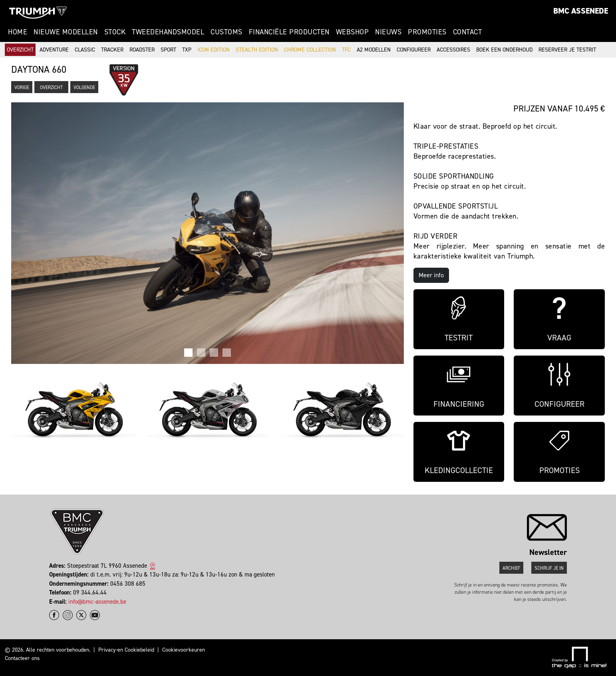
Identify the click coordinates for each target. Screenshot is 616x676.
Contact (468, 32)
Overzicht (20, 50)
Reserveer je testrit (567, 50)
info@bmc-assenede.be (97, 602)
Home (18, 32)
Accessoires (453, 50)
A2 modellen (374, 50)
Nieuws (388, 32)
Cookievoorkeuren (184, 650)
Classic (85, 50)
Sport (168, 50)
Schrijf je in (549, 568)
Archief (511, 568)
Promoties (427, 32)
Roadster (142, 50)
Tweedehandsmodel (168, 32)
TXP (187, 50)
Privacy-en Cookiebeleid (126, 650)
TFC (346, 50)
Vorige (22, 87)
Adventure (54, 50)
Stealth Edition (257, 50)
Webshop (353, 32)
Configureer (414, 50)
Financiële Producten (289, 32)
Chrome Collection (310, 50)
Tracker (112, 50)
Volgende (84, 87)
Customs (227, 32)
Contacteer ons (22, 658)
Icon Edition (214, 50)
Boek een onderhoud (504, 50)
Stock (115, 32)
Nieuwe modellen (66, 32)
